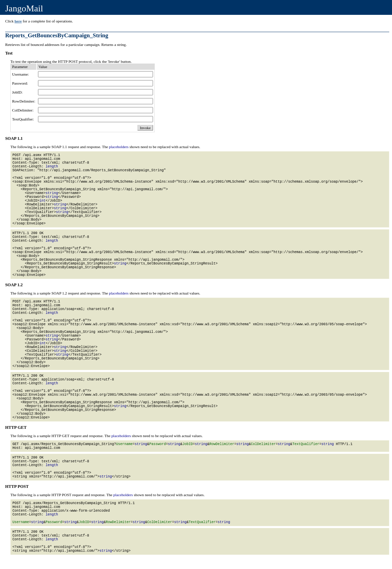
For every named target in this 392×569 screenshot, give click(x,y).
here (18, 21)
